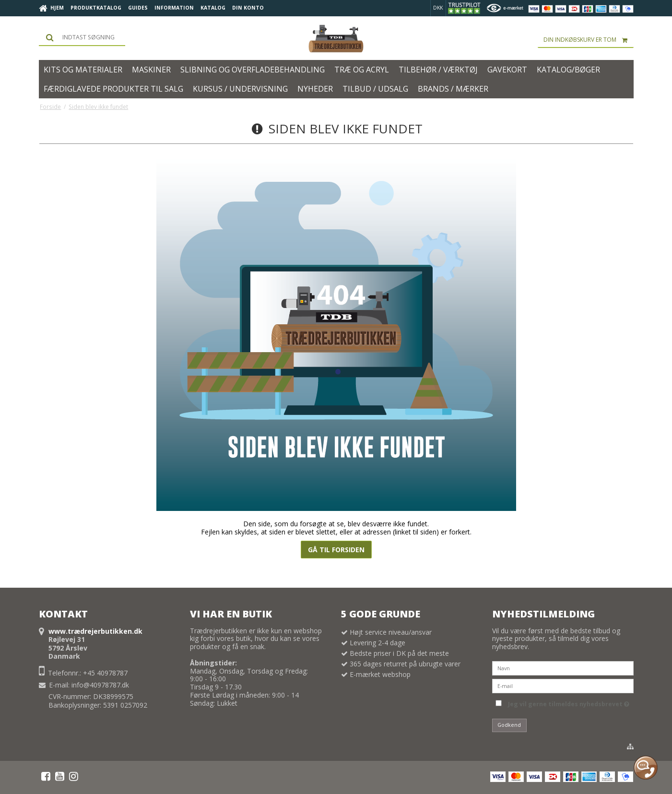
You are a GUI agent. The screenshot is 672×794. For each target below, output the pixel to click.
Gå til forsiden (336, 550)
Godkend (509, 725)
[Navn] (563, 668)
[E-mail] (563, 685)
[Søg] (82, 37)
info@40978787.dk (100, 685)
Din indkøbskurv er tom (589, 40)
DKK (438, 8)
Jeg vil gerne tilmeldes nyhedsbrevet (569, 702)
